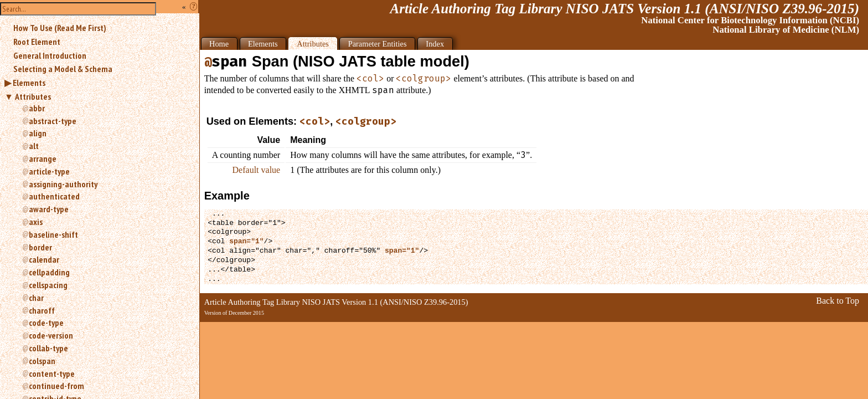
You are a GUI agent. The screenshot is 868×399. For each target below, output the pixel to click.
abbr (37, 108)
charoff (42, 310)
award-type (49, 209)
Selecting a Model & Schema (63, 69)
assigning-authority (63, 184)
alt (34, 146)
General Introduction (50, 55)
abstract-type (53, 121)
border (40, 247)
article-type (49, 171)
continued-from (56, 386)
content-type (52, 374)
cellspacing (48, 285)
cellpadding (49, 272)
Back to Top (838, 301)
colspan (42, 361)
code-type (46, 323)
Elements (29, 83)
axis (36, 222)
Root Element (37, 42)
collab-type (48, 348)
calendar (44, 259)
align (38, 133)
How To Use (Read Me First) (60, 28)
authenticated (54, 196)
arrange (43, 158)
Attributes (33, 96)
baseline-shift (53, 234)
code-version (51, 335)
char (36, 298)
